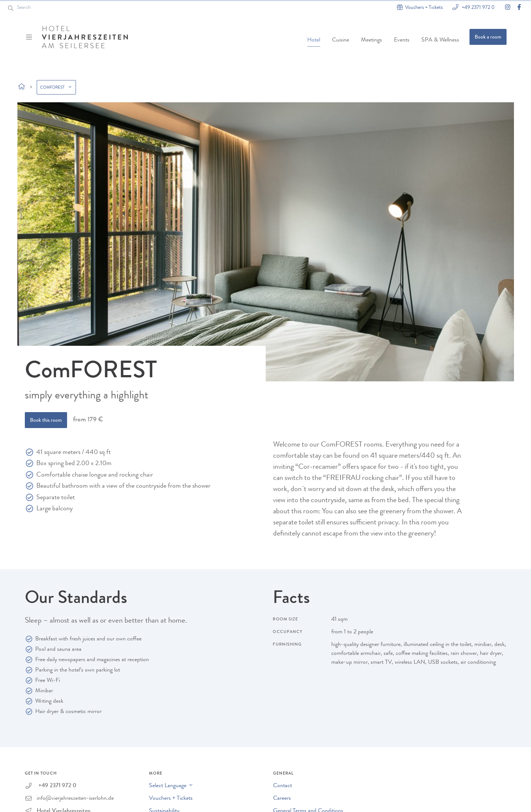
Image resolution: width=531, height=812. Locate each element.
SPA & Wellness (440, 40)
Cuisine (341, 40)
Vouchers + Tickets (171, 799)
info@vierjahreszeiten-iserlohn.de (75, 799)
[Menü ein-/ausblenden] (30, 37)
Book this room (46, 421)
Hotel (314, 40)
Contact (283, 786)
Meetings (371, 40)
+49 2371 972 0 (478, 7)
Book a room (488, 37)
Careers (282, 799)
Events (402, 40)
